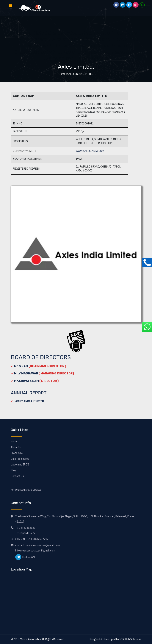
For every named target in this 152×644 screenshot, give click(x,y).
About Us (16, 447)
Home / (63, 74)
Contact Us (17, 476)
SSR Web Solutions (130, 639)
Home (14, 441)
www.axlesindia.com (90, 151)
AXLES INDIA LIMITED (30, 401)
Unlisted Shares (20, 459)
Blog (14, 470)
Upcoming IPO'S (20, 465)
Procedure (17, 453)
